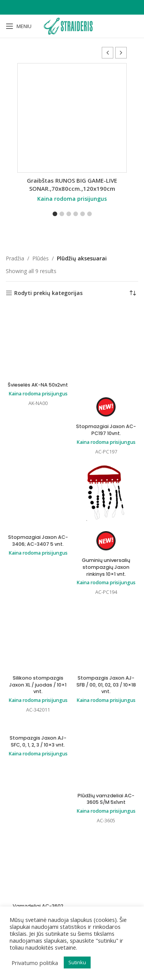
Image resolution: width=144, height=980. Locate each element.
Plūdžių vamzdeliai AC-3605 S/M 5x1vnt (106, 799)
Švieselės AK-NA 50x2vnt (38, 385)
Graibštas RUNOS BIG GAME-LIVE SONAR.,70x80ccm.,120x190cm (72, 184)
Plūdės (41, 258)
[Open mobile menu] (19, 26)
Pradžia (15, 258)
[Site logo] (72, 26)
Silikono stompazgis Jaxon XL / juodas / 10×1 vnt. (38, 685)
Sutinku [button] (77, 962)
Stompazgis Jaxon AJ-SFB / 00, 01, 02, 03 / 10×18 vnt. (106, 685)
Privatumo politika (35, 963)
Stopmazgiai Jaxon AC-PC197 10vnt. (106, 430)
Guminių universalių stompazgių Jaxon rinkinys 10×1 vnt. (106, 567)
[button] (121, 53)
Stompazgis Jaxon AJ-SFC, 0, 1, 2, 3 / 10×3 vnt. (38, 741)
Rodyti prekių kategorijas (48, 293)
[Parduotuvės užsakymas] (132, 293)
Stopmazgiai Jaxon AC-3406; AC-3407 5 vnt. (38, 541)
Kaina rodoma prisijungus (72, 199)
